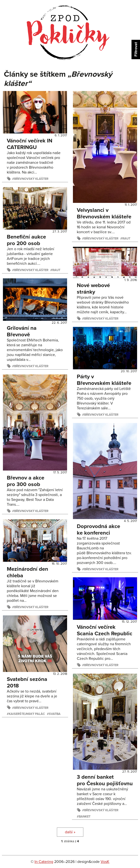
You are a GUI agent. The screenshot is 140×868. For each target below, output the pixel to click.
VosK (105, 862)
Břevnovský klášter (31, 179)
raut (126, 239)
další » (70, 832)
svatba (55, 714)
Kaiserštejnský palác (27, 714)
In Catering (44, 862)
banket (85, 817)
